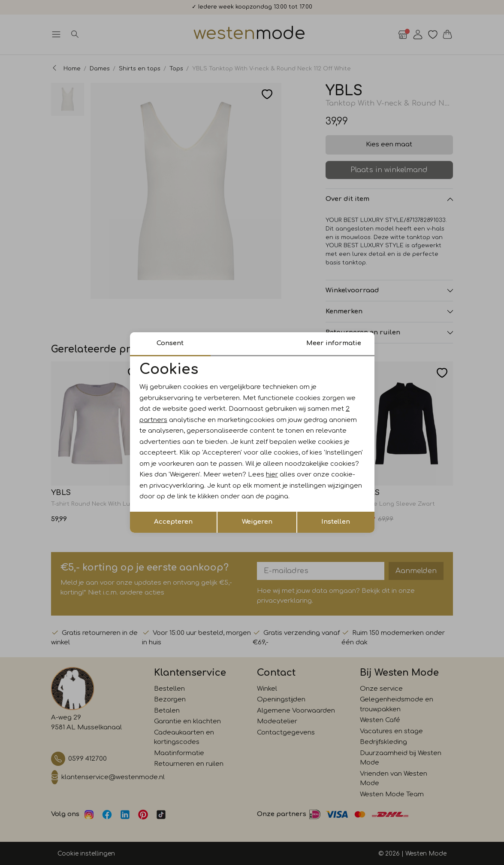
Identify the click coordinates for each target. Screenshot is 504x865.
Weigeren (257, 522)
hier (272, 475)
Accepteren (173, 522)
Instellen (336, 522)
